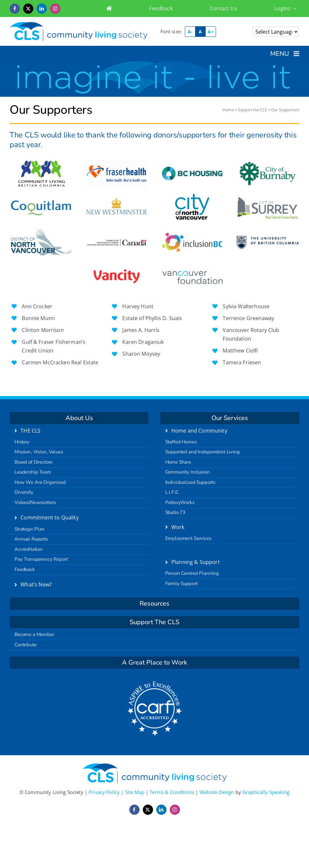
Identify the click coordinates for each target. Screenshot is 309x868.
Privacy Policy (104, 792)
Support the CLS (252, 110)
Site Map (135, 792)
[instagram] (55, 9)
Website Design (217, 792)
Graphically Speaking (266, 792)
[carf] (155, 684)
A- (190, 32)
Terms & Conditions (172, 792)
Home (228, 110)
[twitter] (28, 9)
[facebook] (15, 9)
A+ (210, 32)
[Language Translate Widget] (276, 32)
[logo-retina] (79, 24)
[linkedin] (42, 9)
